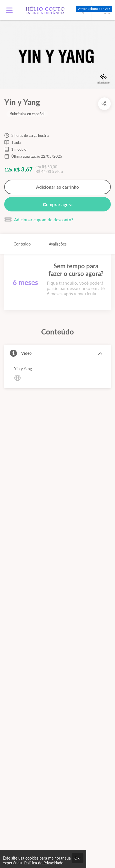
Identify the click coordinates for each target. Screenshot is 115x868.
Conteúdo (22, 244)
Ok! (78, 858)
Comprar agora (58, 204)
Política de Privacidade (44, 863)
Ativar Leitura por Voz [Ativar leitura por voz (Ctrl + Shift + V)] (94, 9)
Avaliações (58, 244)
